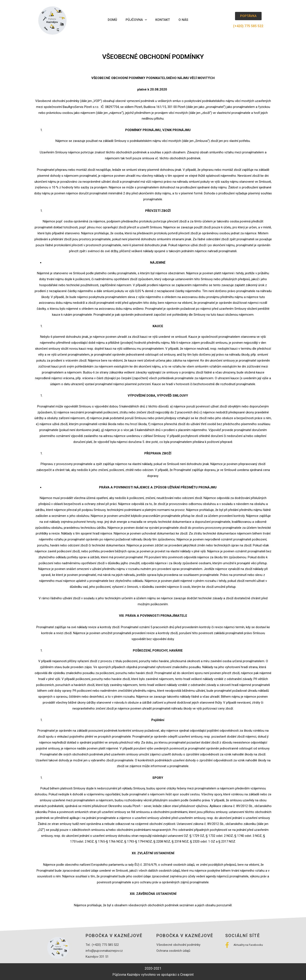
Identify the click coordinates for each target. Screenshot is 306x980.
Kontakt (163, 20)
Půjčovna (136, 20)
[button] (248, 16)
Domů (112, 20)
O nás (183, 20)
